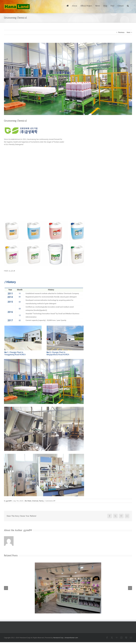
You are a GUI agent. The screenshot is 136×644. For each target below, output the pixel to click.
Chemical (35, 501)
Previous (121, 32)
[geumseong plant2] (68, 79)
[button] (128, 6)
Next (128, 32)
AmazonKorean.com (71, 638)
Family (41, 501)
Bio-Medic (28, 501)
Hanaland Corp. (58, 638)
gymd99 (9, 501)
